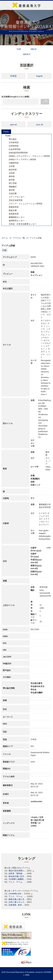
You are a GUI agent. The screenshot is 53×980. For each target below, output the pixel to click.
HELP (33, 49)
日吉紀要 (11, 193)
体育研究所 (12, 214)
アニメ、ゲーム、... (17, 882)
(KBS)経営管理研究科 (16, 153)
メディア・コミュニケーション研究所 (24, 204)
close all (39, 125)
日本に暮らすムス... (17, 902)
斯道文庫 (11, 210)
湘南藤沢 (11, 187)
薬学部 (10, 190)
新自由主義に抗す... (17, 876)
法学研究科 (12, 146)
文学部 (10, 166)
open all (13, 125)
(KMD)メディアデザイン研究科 (21, 159)
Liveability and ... (16, 894)
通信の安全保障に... (17, 871)
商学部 (10, 176)
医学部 (10, 180)
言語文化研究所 (14, 200)
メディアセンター (15, 197)
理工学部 (11, 183)
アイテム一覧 (19, 238)
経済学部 (11, 170)
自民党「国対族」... (17, 873)
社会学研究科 (13, 149)
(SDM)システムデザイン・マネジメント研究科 (28, 156)
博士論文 (11, 139)
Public (6, 132)
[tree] (26, 180)
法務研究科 (12, 163)
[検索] (21, 102)
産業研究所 (12, 207)
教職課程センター (15, 217)
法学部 (10, 173)
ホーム (5, 238)
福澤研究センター (15, 221)
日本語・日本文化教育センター (21, 224)
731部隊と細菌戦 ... (17, 879)
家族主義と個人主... (17, 899)
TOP (19, 49)
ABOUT (26, 54)
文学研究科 (12, 142)
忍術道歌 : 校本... (16, 905)
